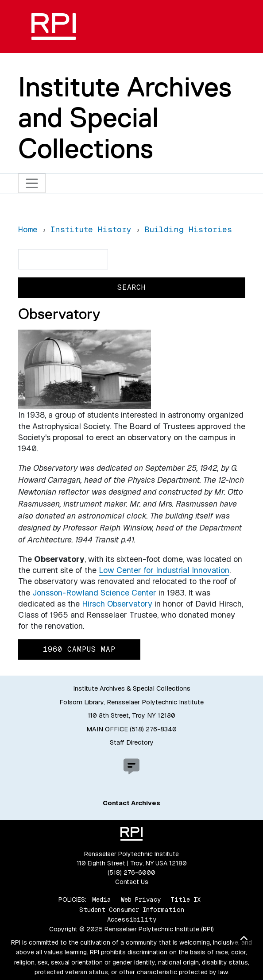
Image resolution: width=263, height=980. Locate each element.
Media (102, 899)
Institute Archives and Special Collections (125, 117)
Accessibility (132, 919)
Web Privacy (141, 899)
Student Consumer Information (132, 910)
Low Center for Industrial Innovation (164, 570)
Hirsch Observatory (117, 604)
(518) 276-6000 (131, 872)
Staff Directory (132, 742)
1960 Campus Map (79, 649)
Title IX (186, 899)
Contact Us (132, 882)
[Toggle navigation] (32, 183)
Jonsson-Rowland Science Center (94, 593)
